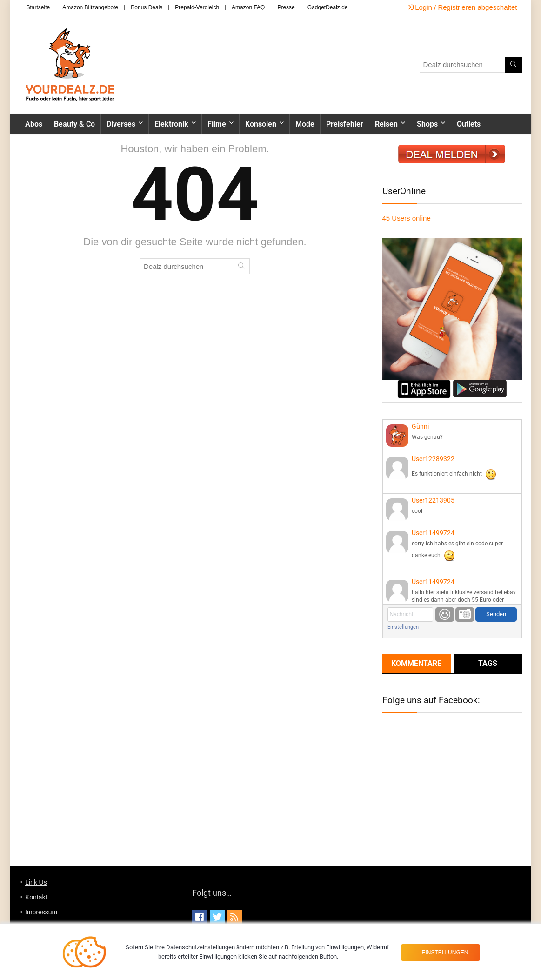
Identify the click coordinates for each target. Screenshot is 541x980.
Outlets (469, 124)
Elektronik (171, 124)
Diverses (121, 124)
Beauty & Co (74, 124)
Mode (305, 124)
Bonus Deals (147, 7)
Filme (217, 124)
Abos (34, 124)
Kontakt (36, 897)
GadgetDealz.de (328, 7)
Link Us (36, 882)
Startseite (38, 7)
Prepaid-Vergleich (197, 7)
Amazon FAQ (248, 7)
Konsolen (261, 124)
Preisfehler (345, 124)
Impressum (41, 912)
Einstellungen (403, 627)
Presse (286, 7)
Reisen (386, 124)
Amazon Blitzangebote (90, 7)
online (407, 218)
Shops (427, 124)
